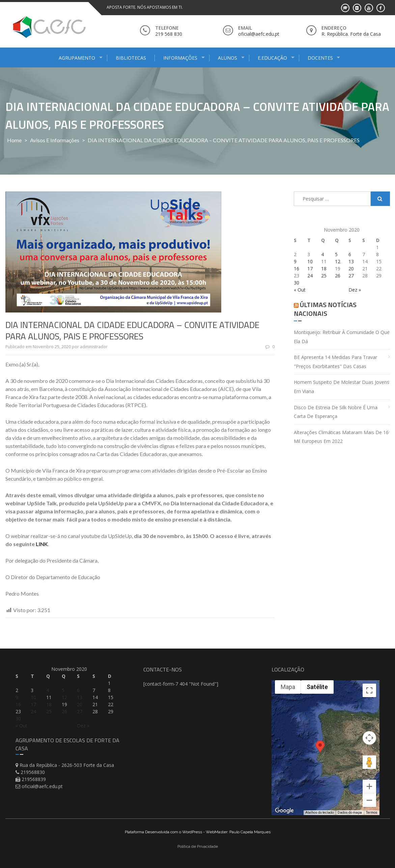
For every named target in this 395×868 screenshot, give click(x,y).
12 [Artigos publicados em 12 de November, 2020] (338, 261)
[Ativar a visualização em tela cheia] (369, 690)
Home (14, 140)
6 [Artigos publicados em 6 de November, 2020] (350, 254)
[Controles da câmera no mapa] (369, 738)
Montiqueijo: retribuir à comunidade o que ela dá (342, 337)
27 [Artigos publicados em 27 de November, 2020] (351, 276)
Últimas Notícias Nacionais (325, 309)
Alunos (228, 58)
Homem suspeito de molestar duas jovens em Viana (342, 387)
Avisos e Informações (55, 140)
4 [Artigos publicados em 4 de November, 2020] (322, 254)
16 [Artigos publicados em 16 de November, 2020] (297, 268)
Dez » (355, 290)
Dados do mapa (350, 813)
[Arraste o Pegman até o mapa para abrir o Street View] (369, 762)
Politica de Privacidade (198, 846)
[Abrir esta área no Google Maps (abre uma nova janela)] (284, 811)
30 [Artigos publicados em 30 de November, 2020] (297, 283)
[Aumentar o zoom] (369, 786)
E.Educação (272, 58)
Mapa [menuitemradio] (288, 687)
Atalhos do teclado (319, 813)
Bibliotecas (131, 58)
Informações (180, 58)
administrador (94, 347)
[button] (320, 752)
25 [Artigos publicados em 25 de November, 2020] (324, 276)
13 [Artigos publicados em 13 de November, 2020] (351, 261)
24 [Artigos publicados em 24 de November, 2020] (310, 276)
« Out (300, 290)
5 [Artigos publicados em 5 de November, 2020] (336, 254)
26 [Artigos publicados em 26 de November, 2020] (338, 276)
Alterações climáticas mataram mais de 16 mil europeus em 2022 (341, 437)
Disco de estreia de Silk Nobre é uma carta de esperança (336, 412)
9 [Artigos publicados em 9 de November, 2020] (295, 261)
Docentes (320, 58)
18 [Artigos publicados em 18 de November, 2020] (324, 268)
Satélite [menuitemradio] (317, 687)
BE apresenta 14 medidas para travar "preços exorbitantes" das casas (335, 362)
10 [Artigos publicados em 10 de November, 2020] (310, 261)
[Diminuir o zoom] (369, 800)
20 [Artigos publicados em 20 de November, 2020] (351, 268)
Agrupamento (77, 58)
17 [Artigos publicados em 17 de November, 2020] (310, 268)
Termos (372, 813)
